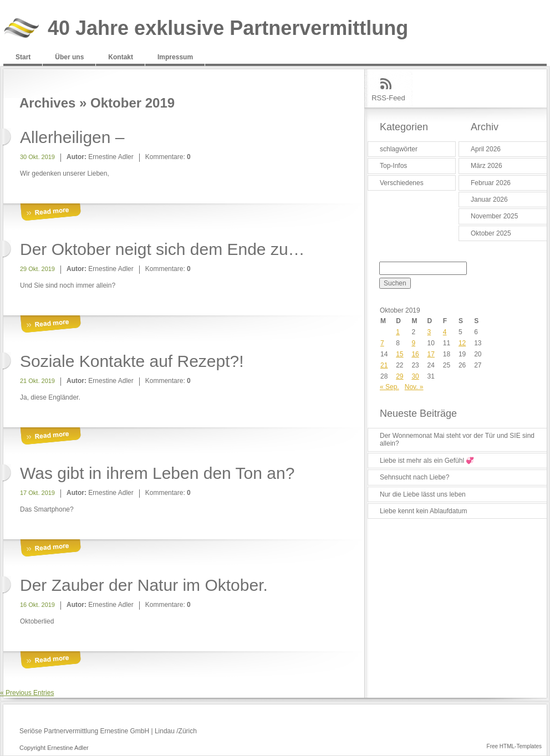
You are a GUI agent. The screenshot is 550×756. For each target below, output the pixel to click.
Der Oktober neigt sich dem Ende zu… (162, 249)
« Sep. (389, 387)
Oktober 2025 (491, 233)
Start (23, 57)
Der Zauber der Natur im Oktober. (144, 585)
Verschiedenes (402, 183)
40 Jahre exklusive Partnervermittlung (228, 29)
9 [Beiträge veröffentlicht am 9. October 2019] (413, 343)
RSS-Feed (388, 98)
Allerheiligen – (72, 137)
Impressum (175, 57)
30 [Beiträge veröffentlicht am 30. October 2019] (415, 376)
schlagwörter (399, 149)
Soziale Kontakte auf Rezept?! (132, 361)
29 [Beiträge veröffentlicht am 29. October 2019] (399, 376)
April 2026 (486, 149)
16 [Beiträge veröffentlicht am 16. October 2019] (415, 354)
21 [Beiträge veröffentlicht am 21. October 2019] (384, 365)
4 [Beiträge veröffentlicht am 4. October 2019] (445, 332)
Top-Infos (393, 166)
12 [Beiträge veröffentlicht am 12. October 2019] (462, 343)
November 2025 (494, 216)
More (50, 213)
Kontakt (121, 57)
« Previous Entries (27, 693)
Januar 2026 (489, 200)
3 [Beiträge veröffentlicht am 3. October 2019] (429, 332)
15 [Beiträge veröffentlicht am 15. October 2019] (399, 354)
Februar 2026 (491, 183)
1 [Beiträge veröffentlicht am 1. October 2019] (398, 332)
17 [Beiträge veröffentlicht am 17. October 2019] (431, 354)
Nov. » (414, 387)
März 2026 (487, 166)
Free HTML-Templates (514, 746)
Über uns (69, 57)
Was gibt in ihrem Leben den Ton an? (157, 473)
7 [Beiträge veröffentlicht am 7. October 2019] (382, 343)
